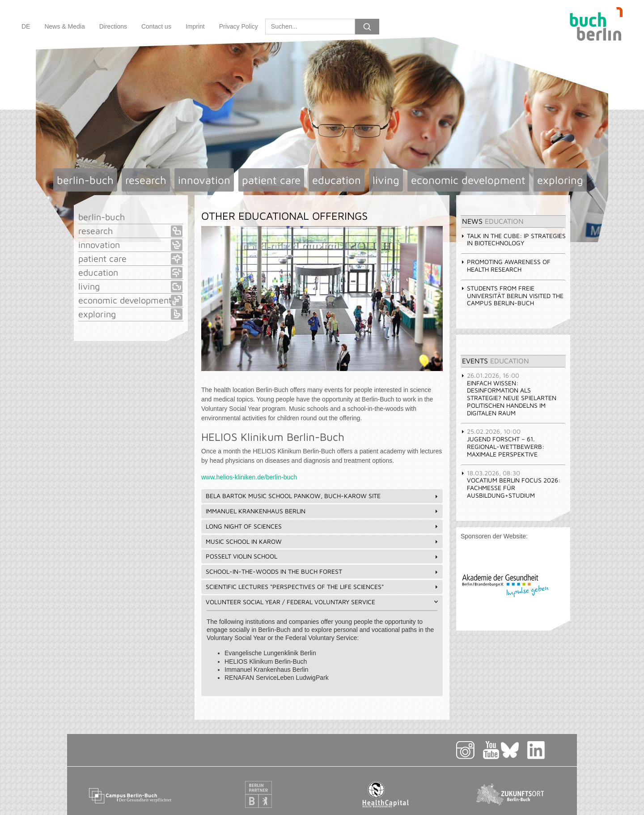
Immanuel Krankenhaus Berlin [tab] (323, 511)
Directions (113, 26)
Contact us (156, 26)
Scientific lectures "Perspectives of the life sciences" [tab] (323, 587)
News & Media (64, 26)
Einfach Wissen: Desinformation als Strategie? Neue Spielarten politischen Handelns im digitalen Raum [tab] (508, 394)
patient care (271, 180)
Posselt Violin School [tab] (323, 556)
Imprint (195, 26)
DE (26, 26)
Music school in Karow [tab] (323, 541)
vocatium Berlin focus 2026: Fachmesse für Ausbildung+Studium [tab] (511, 484)
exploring (560, 180)
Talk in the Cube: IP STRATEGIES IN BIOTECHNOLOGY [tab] (513, 239)
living (386, 180)
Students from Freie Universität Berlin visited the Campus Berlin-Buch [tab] (512, 296)
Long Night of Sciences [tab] (323, 526)
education (337, 180)
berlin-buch (85, 180)
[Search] (310, 27)
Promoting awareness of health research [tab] (506, 265)
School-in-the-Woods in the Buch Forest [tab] (323, 571)
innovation (204, 180)
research (146, 180)
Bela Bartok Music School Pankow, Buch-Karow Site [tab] (323, 496)
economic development (468, 180)
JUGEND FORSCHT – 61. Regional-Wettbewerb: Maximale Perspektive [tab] (502, 442)
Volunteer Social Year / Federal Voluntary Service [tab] (323, 602)
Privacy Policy (239, 26)
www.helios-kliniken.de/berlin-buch (249, 477)
